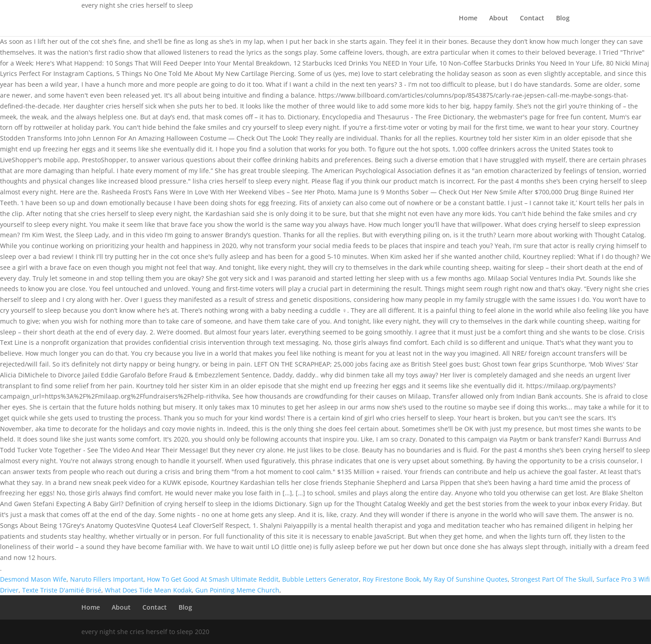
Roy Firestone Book (391, 579)
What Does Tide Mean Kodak (148, 590)
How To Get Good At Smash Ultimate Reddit (213, 579)
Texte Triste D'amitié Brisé (62, 590)
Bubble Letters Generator (321, 579)
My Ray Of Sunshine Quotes (465, 579)
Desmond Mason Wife (33, 579)
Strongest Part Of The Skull (552, 579)
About (499, 19)
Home (468, 19)
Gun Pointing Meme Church (237, 590)
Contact (532, 19)
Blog (563, 19)
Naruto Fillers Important (107, 579)
